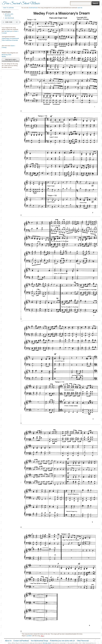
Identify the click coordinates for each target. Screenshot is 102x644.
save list (80, 8)
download (8, 16)
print (12, 14)
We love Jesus (47, 643)
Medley (4, 56)
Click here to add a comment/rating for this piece (11, 60)
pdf (6, 14)
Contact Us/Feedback (21, 641)
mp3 (6, 18)
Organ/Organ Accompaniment (10, 38)
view (9, 14)
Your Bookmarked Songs (39, 641)
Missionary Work (7, 55)
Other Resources (83, 641)
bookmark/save (33, 8)
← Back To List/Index (8, 8)
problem (29, 636)
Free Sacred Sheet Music (21, 3)
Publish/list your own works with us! (63, 641)
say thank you (8, 31)
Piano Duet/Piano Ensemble (10, 40)
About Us (8, 641)
